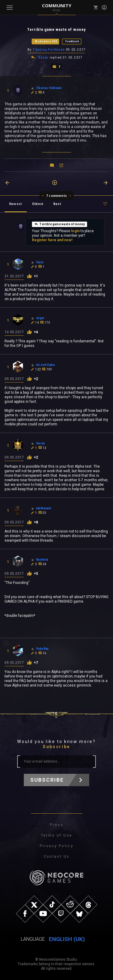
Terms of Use (57, 835)
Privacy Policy (57, 846)
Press (56, 825)
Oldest (38, 204)
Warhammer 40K (46, 41)
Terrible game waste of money (60, 224)
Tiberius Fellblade (49, 50)
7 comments (56, 196)
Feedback (72, 41)
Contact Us (57, 857)
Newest (16, 204)
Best (57, 204)
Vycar (43, 58)
